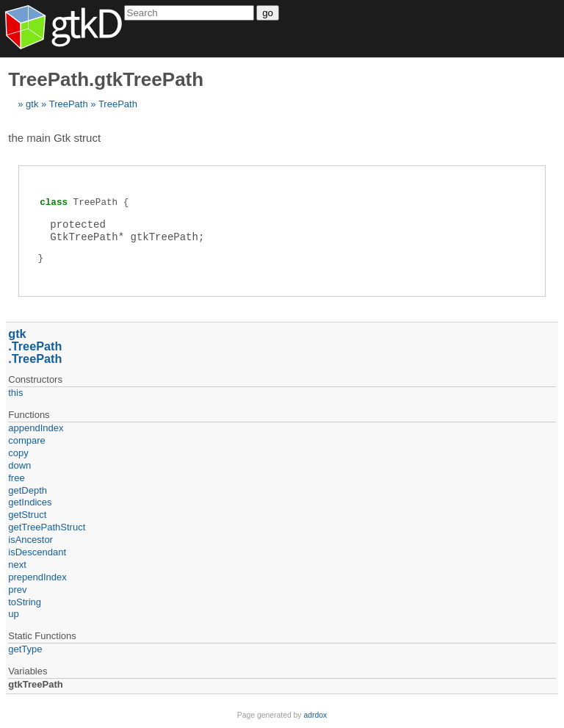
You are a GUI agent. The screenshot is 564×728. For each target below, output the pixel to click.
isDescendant (37, 552)
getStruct (27, 515)
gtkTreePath (35, 684)
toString (25, 602)
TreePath (69, 104)
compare (27, 440)
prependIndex (37, 577)
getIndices (30, 502)
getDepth (28, 490)
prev (17, 590)
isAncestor (30, 540)
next (17, 565)
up (13, 614)
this (15, 393)
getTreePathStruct (47, 527)
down (19, 465)
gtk (32, 104)
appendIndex (36, 428)
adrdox (315, 715)
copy (18, 453)
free (16, 478)
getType (25, 649)
